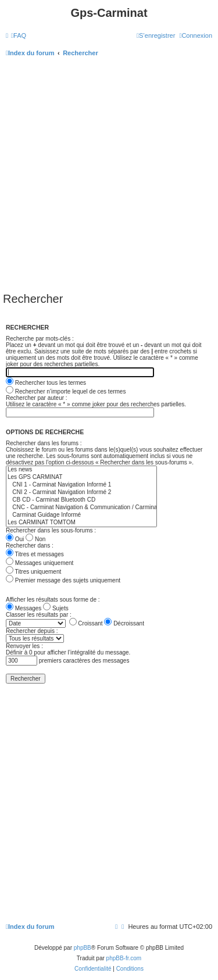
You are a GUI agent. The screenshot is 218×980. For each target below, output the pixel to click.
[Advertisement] (109, 178)
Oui (15, 539)
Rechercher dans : (30, 546)
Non (35, 539)
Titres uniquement (33, 572)
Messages (24, 608)
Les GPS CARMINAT (81, 478)
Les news (81, 470)
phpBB (83, 948)
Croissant (86, 623)
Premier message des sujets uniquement (63, 580)
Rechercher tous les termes (46, 383)
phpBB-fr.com (124, 958)
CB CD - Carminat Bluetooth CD (81, 500)
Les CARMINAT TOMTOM (81, 523)
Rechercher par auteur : (37, 398)
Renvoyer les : (24, 646)
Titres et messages (35, 554)
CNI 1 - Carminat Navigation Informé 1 (81, 485)
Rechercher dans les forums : (44, 443)
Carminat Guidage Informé (81, 515)
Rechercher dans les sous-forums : (51, 530)
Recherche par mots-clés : (40, 339)
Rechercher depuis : (32, 631)
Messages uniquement (40, 563)
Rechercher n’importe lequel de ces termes (66, 391)
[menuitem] (19, 35)
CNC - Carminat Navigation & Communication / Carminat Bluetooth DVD (81, 508)
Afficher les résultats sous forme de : (53, 600)
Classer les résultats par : (39, 615)
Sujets (56, 608)
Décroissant (124, 623)
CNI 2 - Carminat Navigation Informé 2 (81, 493)
